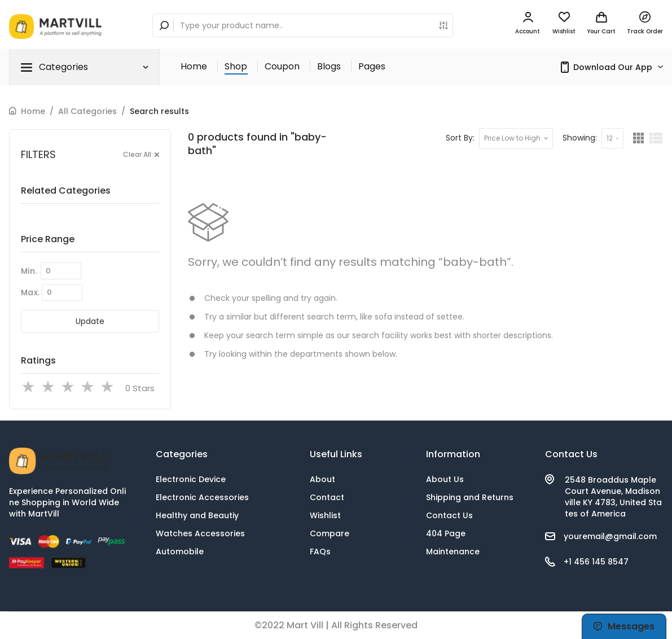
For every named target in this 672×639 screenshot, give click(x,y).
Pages (372, 66)
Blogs (329, 66)
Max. (30, 292)
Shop (236, 66)
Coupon (282, 66)
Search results (159, 111)
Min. (29, 271)
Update (90, 321)
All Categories (87, 111)
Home (194, 66)
